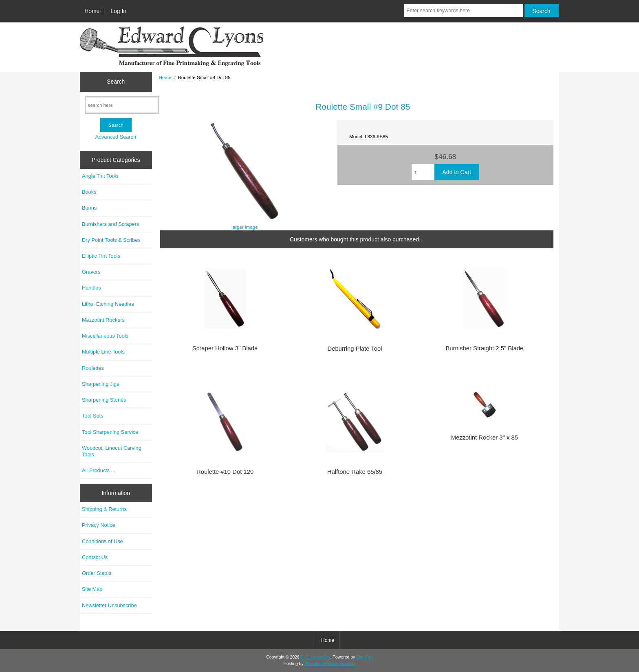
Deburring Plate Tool (355, 349)
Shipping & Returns (104, 509)
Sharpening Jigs (100, 384)
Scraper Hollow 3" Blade (225, 348)
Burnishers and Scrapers (110, 224)
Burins (89, 208)
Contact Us (95, 557)
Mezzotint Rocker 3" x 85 (485, 438)
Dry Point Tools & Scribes (111, 240)
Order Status (97, 573)
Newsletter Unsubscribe (109, 605)
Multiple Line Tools (103, 352)
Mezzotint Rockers (103, 320)
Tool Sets (93, 416)
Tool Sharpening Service (110, 432)
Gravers (91, 272)
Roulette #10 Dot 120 (225, 472)
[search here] (122, 105)
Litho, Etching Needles (108, 304)
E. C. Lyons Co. (316, 657)
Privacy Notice (98, 525)
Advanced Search (116, 137)
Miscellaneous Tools (105, 336)
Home (92, 11)
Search (116, 82)
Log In (118, 11)
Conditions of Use (102, 541)
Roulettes (93, 368)
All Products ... (99, 470)
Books (89, 192)
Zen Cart (365, 657)
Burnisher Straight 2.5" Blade (484, 348)
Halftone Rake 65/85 (355, 472)
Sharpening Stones (104, 400)
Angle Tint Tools (100, 176)
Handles (91, 288)
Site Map (92, 589)
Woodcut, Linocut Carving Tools (112, 451)
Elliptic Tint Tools (101, 256)
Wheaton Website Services (330, 664)
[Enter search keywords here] (463, 11)
